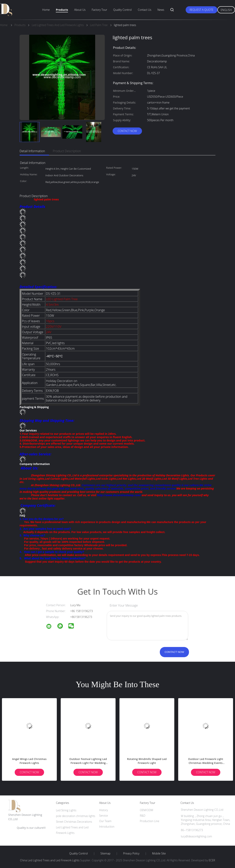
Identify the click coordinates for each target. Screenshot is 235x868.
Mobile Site (159, 853)
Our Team (105, 821)
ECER (212, 860)
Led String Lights (66, 810)
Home (46, 10)
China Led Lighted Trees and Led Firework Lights (50, 860)
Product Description (67, 151)
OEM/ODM (146, 810)
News (161, 10)
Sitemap (105, 853)
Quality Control (122, 10)
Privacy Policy (131, 853)
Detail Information (32, 151)
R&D (143, 816)
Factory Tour (99, 10)
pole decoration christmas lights (76, 816)
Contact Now (127, 131)
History (103, 810)
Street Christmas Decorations (74, 822)
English (226, 10)
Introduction (107, 827)
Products (62, 10)
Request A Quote (202, 10)
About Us (80, 10)
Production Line (150, 821)
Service (103, 816)
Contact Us (145, 10)
